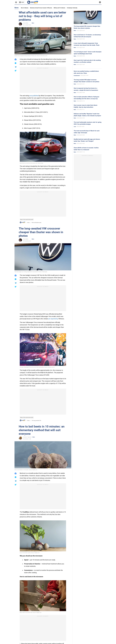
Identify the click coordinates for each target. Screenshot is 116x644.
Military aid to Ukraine (59, 8)
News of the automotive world (27, 220)
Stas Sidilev (26, 23)
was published (34, 96)
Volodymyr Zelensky (72, 8)
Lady (75, 127)
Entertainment (77, 76)
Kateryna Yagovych (27, 437)
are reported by (53, 319)
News (33, 23)
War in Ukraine (25, 8)
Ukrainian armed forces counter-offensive (41, 8)
